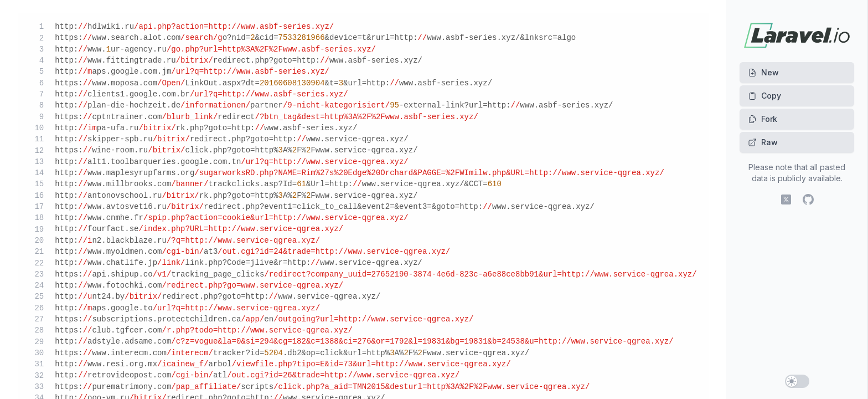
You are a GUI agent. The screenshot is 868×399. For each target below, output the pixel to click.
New (763, 72)
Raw (763, 142)
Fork (763, 119)
